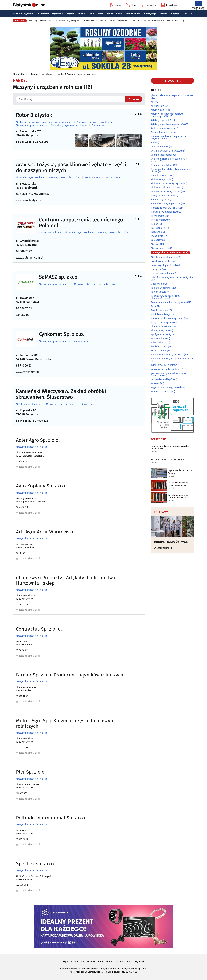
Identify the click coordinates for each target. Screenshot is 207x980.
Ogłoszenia (149, 5)
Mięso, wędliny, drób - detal (165, 265)
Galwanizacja (81, 341)
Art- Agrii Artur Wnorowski (45, 532)
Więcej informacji (163, 548)
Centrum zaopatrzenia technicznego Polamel (81, 223)
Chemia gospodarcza (162, 155)
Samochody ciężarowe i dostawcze (69, 125)
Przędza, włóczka (160, 310)
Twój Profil (139, 961)
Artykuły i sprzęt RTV (162, 120)
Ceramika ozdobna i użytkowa (166, 151)
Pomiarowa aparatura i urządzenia (169, 302)
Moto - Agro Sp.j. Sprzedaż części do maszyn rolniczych (65, 723)
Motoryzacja (150, 14)
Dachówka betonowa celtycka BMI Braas (178, 484)
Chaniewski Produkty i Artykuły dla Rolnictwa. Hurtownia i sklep (66, 580)
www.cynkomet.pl (27, 372)
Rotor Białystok (34, 115)
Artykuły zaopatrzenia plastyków (168, 124)
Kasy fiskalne (158, 216)
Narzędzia (156, 269)
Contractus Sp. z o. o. (39, 629)
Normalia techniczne (50, 233)
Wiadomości (43, 14)
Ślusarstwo (87, 404)
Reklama (79, 961)
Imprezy (115, 5)
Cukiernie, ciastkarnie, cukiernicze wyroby (169, 160)
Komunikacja (169, 5)
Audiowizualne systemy (163, 128)
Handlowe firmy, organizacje (166, 204)
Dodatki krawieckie (161, 175)
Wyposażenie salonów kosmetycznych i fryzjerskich (171, 374)
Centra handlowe (160, 147)
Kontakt (110, 961)
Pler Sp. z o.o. (31, 772)
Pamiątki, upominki (161, 288)
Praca (100, 14)
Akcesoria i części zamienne (58, 122)
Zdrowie (164, 14)
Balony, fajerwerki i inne (163, 132)
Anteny (155, 102)
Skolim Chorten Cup (176, 21)
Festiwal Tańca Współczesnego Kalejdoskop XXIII (60, 21)
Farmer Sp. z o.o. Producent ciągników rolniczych (70, 675)
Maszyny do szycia (160, 248)
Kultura (82, 14)
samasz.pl (22, 315)
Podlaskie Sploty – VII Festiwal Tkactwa (148, 21)
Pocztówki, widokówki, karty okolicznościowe (165, 297)
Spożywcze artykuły (161, 334)
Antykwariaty (158, 106)
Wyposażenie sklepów (162, 379)
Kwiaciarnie (157, 236)
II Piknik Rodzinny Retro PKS (117, 21)
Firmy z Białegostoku (23, 14)
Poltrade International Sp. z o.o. (51, 818)
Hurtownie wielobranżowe (164, 212)
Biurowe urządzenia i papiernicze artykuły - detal (168, 137)
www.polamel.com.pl (30, 257)
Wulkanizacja (98, 125)
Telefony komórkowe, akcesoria (167, 355)
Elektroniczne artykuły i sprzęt (167, 184)
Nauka (119, 14)
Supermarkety (158, 338)
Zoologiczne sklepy (161, 391)
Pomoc (120, 961)
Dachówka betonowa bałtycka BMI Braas (178, 496)
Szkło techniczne (160, 343)
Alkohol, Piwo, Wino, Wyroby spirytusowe (172, 95)
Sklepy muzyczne (160, 330)
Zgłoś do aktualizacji (28, 467)
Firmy (131, 5)
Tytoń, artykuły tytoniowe (164, 365)
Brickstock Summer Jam (93, 21)
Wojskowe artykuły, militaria (166, 369)
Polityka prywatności (70, 969)
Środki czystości (159, 347)
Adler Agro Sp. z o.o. (38, 440)
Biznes (110, 14)
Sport (91, 14)
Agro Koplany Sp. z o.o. (41, 486)
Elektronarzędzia (160, 180)
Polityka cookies (90, 969)
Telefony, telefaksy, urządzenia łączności (172, 359)
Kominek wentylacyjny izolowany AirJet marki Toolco (170, 447)
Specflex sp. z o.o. (36, 864)
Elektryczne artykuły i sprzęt (166, 192)
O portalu (68, 961)
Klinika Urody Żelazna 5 (172, 542)
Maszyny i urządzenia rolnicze (82, 74)
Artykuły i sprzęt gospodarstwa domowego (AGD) (167, 115)
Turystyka (176, 14)
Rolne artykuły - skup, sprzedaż (167, 318)
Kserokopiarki (158, 228)
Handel (60, 74)
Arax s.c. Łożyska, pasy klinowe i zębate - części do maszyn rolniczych (71, 168)
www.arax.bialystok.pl (30, 200)
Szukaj (134, 99)
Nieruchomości (133, 14)
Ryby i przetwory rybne (163, 322)
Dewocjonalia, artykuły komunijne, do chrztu (170, 170)
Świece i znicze (159, 351)
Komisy (155, 224)
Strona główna (20, 74)
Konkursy (33, 21)
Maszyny (78, 284)
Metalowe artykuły (160, 261)
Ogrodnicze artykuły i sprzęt (102, 284)
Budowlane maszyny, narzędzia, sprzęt (97, 122)
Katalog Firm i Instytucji (42, 74)
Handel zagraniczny (161, 200)
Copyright (105, 969)
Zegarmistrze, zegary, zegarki (166, 387)
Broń (153, 143)
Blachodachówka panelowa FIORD (167, 460)
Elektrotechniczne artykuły (165, 188)
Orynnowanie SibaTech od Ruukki (181, 472)
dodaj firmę (174, 81)
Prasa (154, 306)
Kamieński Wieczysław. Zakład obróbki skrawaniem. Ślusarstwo (61, 394)
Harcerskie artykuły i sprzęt (165, 208)
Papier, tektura (159, 292)
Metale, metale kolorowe (29, 404)
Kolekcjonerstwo (159, 220)
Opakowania (157, 284)
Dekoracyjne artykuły (162, 165)
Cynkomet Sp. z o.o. (62, 334)
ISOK (128, 961)
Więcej (188, 14)
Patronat (91, 961)
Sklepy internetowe (161, 326)
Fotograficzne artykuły (162, 196)
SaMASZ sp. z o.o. (59, 277)
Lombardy (156, 240)
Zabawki (155, 383)
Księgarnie (156, 232)
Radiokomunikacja (161, 314)
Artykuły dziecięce (160, 110)
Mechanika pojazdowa (27, 122)
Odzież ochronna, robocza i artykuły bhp (172, 277)
